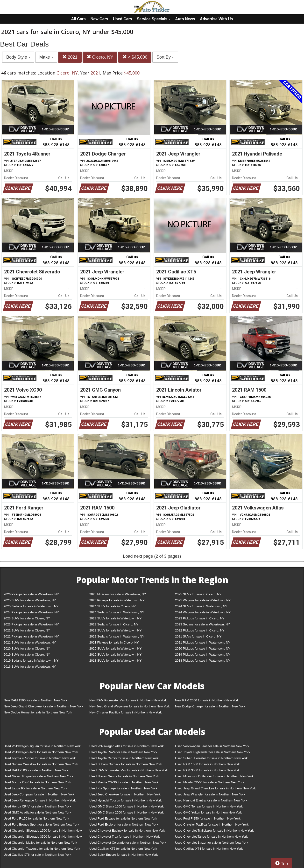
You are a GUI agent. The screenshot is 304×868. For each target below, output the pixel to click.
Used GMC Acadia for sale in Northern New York (37, 812)
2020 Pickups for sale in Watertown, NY (203, 648)
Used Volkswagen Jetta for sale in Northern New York (41, 752)
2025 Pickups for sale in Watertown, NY (117, 600)
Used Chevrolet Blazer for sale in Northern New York (212, 843)
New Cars (99, 19)
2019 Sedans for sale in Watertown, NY (31, 661)
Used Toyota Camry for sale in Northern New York (124, 758)
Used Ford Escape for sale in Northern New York (123, 818)
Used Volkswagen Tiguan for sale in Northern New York (42, 746)
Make (46, 57)
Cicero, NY (100, 57)
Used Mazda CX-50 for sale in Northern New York (210, 782)
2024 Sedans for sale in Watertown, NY (117, 612)
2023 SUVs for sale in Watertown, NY (115, 618)
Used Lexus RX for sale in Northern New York (35, 788)
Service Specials (154, 19)
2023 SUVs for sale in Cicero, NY (27, 618)
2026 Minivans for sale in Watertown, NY (118, 594)
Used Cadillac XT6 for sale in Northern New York (37, 855)
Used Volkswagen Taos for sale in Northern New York (212, 746)
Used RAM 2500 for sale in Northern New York (36, 770)
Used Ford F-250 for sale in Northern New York (208, 818)
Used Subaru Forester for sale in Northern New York (211, 758)
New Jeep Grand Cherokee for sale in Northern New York (43, 706)
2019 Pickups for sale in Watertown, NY (203, 654)
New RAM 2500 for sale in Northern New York (207, 700)
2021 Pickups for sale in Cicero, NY (114, 642)
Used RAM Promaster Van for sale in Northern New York (129, 770)
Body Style (18, 57)
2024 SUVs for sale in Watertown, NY (201, 606)
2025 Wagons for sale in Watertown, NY (203, 600)
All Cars (78, 19)
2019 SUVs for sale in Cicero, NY (27, 654)
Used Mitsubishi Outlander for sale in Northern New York (214, 776)
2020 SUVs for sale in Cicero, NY (27, 648)
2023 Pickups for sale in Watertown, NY (31, 624)
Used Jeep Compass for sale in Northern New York (39, 794)
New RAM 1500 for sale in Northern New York (35, 700)
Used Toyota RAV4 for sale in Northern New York (123, 752)
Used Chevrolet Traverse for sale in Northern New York (42, 849)
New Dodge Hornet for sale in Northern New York (38, 712)
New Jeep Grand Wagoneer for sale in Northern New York (130, 706)
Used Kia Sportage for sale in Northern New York (123, 788)
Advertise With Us (216, 19)
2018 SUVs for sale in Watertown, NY (115, 661)
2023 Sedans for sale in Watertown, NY (202, 624)
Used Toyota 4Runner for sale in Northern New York (40, 758)
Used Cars (123, 19)
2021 (70, 57)
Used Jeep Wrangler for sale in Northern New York (210, 794)
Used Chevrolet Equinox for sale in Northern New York (127, 831)
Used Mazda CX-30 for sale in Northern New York (124, 782)
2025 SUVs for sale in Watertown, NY (30, 600)
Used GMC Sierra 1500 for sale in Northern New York (127, 806)
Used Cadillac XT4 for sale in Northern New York (209, 849)
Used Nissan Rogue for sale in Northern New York (38, 776)
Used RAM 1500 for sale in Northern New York (207, 764)
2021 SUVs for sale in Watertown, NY (30, 642)
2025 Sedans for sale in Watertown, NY (31, 606)
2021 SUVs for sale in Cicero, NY (198, 636)
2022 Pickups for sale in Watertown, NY (31, 636)
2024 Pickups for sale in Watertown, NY (31, 612)
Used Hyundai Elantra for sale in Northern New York (211, 800)
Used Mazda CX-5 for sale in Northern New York (37, 782)
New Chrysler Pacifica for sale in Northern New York (126, 712)
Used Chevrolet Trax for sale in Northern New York (124, 837)
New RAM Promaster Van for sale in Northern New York (128, 700)
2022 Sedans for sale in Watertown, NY (117, 636)
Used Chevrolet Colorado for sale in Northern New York (128, 843)
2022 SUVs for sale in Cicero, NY (27, 630)
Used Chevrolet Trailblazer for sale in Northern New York (214, 831)
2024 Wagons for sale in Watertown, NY (203, 612)
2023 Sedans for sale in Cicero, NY (114, 624)
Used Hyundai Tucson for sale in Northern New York (126, 800)
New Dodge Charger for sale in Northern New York (210, 706)
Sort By (165, 57)
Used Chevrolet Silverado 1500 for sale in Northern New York (43, 831)
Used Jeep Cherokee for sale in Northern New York (125, 794)
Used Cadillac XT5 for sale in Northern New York (123, 849)
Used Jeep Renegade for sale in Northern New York (40, 800)
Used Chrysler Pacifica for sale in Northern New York (212, 824)
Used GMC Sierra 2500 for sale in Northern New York (127, 812)
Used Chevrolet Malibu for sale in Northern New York (40, 843)
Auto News (185, 19)
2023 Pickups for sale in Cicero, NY (200, 618)
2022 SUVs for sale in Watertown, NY (115, 630)
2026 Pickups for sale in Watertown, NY (31, 594)
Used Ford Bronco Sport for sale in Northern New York (41, 824)
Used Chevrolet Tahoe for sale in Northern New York (211, 837)
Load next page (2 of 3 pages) (152, 556)
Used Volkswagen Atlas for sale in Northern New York (127, 746)
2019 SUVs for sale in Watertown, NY (115, 654)
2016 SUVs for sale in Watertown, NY (30, 667)
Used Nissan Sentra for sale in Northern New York (124, 776)
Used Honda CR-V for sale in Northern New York (37, 806)
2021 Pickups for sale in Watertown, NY (203, 642)
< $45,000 (135, 57)
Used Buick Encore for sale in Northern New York (124, 855)
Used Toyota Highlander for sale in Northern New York (213, 752)
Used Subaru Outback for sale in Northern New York (126, 764)
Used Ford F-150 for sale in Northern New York (36, 818)
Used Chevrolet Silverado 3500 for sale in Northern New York (43, 837)
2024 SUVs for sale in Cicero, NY (113, 606)
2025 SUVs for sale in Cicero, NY (198, 594)
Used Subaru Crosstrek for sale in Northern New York (41, 764)
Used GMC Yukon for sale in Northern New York (209, 812)
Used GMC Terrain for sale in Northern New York (209, 806)
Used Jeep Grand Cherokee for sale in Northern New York (216, 788)
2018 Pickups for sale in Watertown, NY (203, 661)
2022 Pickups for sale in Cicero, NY (200, 630)
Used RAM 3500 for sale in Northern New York (207, 770)
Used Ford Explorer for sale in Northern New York (124, 824)
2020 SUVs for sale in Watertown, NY (115, 648)
